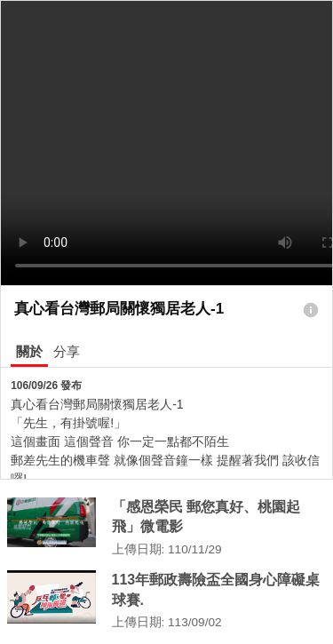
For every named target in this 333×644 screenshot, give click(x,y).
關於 (29, 351)
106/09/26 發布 (46, 386)
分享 (67, 351)
